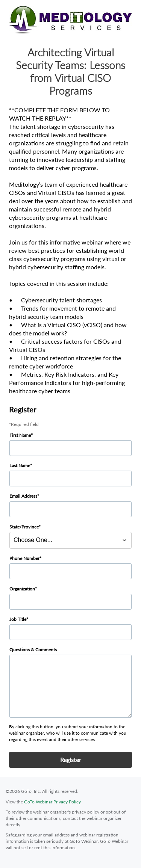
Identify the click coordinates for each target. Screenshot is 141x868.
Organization (22, 589)
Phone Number (24, 558)
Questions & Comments (33, 650)
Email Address (23, 496)
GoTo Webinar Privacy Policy (52, 802)
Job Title (18, 619)
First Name (20, 435)
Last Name (20, 466)
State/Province (24, 527)
